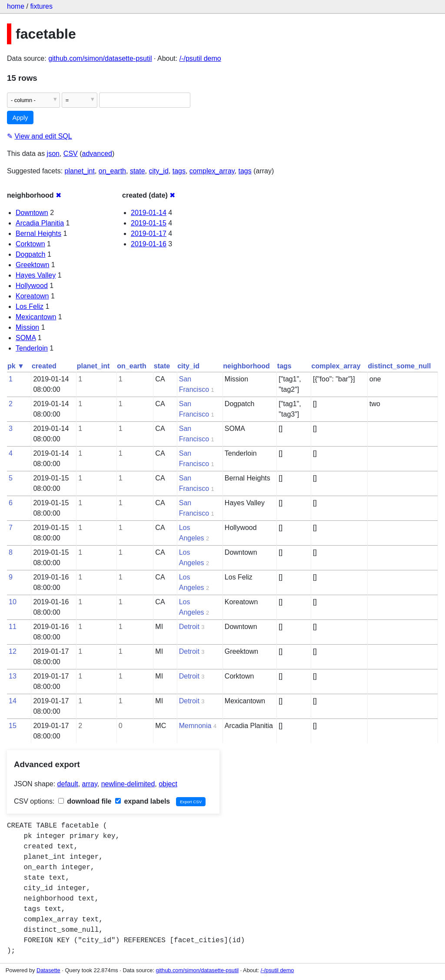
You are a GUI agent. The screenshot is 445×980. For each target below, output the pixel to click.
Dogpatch (31, 254)
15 (13, 726)
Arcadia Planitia (40, 223)
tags (179, 171)
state (138, 171)
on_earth (112, 171)
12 (13, 651)
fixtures (41, 6)
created (44, 366)
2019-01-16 (149, 244)
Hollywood (32, 286)
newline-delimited (128, 784)
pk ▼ (16, 366)
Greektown (32, 265)
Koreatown (32, 296)
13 (13, 676)
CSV (71, 154)
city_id (158, 171)
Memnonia (195, 726)
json (53, 154)
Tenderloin (32, 348)
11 (13, 627)
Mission (27, 327)
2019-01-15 (149, 223)
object (168, 784)
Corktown (30, 244)
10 (13, 602)
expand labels (143, 801)
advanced (97, 154)
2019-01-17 (149, 233)
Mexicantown (36, 317)
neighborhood (246, 366)
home (16, 6)
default (68, 784)
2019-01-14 (149, 213)
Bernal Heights (38, 233)
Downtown (32, 213)
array (90, 784)
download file (85, 801)
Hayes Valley (36, 275)
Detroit (189, 627)
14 (13, 701)
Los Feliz (30, 306)
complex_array (212, 171)
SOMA (26, 338)
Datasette (48, 970)
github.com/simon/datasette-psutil (100, 58)
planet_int (80, 171)
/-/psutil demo (200, 58)
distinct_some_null (400, 366)
